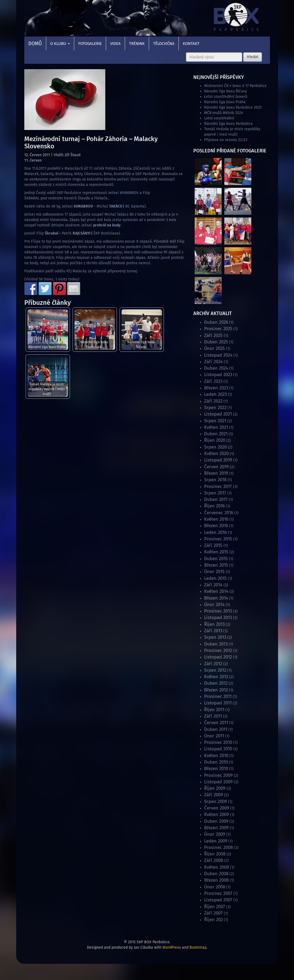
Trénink (137, 44)
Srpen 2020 (215, 447)
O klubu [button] (60, 44)
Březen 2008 (216, 880)
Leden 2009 (216, 841)
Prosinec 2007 (218, 893)
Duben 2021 (216, 434)
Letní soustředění (219, 118)
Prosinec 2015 (218, 539)
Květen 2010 (216, 756)
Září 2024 (213, 362)
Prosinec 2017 (218, 486)
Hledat (253, 57)
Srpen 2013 (215, 637)
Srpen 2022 (215, 408)
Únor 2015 (214, 572)
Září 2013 (213, 631)
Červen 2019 (216, 467)
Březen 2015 (216, 565)
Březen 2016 (216, 526)
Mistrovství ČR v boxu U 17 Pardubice (235, 86)
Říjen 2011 (214, 710)
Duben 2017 (216, 499)
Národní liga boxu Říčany (141, 344)
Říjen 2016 (214, 506)
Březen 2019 (216, 473)
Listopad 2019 (218, 460)
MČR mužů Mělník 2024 (224, 113)
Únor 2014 (214, 605)
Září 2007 (213, 913)
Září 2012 (213, 664)
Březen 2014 (216, 598)
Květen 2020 (216, 454)
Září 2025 (213, 335)
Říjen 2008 (215, 854)
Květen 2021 (216, 427)
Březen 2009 (216, 828)
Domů (35, 44)
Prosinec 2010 (218, 742)
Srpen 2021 (215, 421)
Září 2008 (214, 860)
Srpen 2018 (215, 480)
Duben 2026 (216, 322)
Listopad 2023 (218, 375)
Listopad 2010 (218, 749)
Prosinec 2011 (218, 696)
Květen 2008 (217, 867)
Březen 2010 (216, 769)
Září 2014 (213, 585)
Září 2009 (214, 795)
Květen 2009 (217, 815)
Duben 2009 (216, 821)
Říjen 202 (213, 920)
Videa (115, 44)
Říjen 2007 (215, 907)
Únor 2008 (215, 887)
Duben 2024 (216, 368)
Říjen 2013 (214, 624)
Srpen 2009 (216, 802)
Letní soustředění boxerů (226, 97)
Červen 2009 (217, 808)
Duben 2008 (216, 874)
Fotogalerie (90, 44)
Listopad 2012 (218, 657)
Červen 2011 (216, 723)
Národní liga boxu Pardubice (94, 344)
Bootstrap (198, 947)
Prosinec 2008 (218, 847)
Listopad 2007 (218, 900)
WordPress (172, 947)
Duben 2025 (216, 342)
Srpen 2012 (215, 670)
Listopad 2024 (218, 355)
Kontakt (191, 44)
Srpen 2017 (215, 493)
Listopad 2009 (218, 782)
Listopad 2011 (218, 703)
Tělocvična (164, 44)
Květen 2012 (216, 677)
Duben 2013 (216, 644)
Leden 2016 (215, 532)
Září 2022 (213, 401)
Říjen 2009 (215, 788)
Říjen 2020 (215, 440)
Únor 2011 (214, 736)
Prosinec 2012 (218, 650)
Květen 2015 (216, 552)
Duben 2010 (216, 762)
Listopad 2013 (218, 618)
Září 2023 (213, 381)
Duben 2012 (216, 683)
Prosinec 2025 (218, 329)
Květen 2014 (216, 591)
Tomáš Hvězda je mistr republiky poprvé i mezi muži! (47, 389)
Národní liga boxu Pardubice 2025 (233, 107)
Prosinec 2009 (218, 775)
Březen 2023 (216, 388)
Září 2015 (213, 545)
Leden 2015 (215, 578)
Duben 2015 (216, 559)
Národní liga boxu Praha (47, 347)
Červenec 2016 (219, 513)
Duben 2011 (216, 729)
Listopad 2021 (218, 414)
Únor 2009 (215, 834)
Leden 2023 (215, 394)
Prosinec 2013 (218, 611)
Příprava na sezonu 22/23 (226, 140)
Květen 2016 (216, 519)
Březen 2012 (216, 690)
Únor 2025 (214, 348)
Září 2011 (213, 716)
